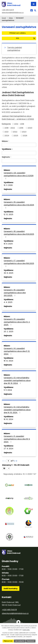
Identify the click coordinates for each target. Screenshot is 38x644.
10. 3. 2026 (8, 185)
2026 (25, 136)
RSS (26, 38)
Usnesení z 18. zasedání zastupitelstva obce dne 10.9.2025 (19, 234)
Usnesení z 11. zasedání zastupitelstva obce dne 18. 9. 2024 (17, 439)
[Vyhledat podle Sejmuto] (19, 161)
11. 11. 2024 (8, 390)
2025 (16, 136)
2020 (30, 128)
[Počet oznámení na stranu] (6, 468)
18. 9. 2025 (8, 244)
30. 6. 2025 (9, 273)
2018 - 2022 (10, 128)
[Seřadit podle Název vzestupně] (9, 141)
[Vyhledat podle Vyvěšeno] (19, 153)
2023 (24, 132)
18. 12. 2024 (8, 361)
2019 (21, 128)
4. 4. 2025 (8, 302)
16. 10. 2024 (8, 419)
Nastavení (31, 641)
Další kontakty (11, 589)
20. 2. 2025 (9, 331)
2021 (6, 132)
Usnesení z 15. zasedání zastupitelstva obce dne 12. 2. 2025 (17, 322)
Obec (11, 18)
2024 (7, 136)
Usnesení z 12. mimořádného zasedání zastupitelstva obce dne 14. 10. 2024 (17, 410)
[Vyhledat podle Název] (19, 145)
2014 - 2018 (19, 124)
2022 (15, 132)
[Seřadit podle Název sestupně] (9, 141)
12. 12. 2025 (8, 214)
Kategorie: (6, 124)
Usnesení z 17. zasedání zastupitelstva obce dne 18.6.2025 (19, 263)
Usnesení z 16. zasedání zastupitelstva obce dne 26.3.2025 (15, 293)
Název (5, 141)
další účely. (26, 630)
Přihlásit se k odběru (22, 33)
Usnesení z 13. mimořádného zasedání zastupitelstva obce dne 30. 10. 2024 (17, 380)
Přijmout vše (8, 641)
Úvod (4, 18)
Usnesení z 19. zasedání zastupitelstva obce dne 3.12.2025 (19, 205)
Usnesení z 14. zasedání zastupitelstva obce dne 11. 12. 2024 (17, 351)
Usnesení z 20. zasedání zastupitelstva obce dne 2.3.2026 (19, 175)
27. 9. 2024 (9, 449)
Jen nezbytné (20, 641)
